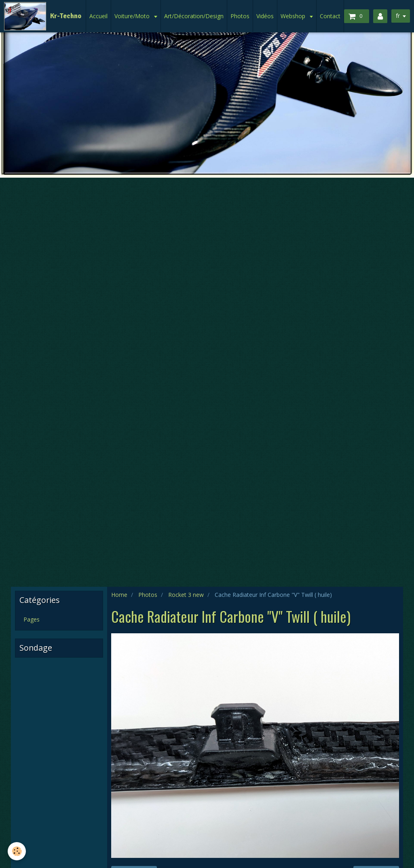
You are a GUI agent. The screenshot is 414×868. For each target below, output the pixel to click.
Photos (240, 16)
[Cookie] (17, 851)
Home (119, 595)
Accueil (98, 16)
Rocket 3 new (186, 595)
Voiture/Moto (133, 16)
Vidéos (265, 16)
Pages (32, 619)
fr (397, 16)
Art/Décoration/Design (194, 16)
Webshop (294, 16)
